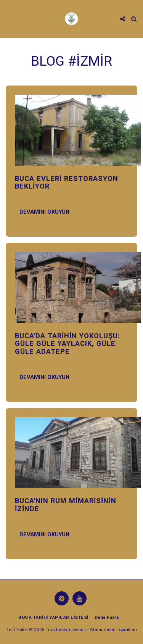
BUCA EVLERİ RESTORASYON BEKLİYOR (67, 182)
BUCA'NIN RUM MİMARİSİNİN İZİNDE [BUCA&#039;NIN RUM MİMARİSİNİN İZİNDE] (66, 504)
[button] (8, 19)
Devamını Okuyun (44, 212)
